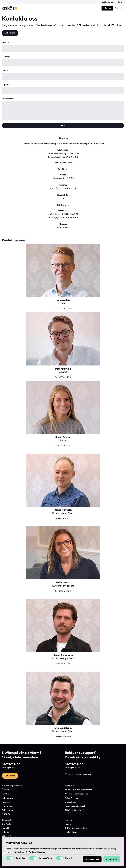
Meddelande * (8, 99)
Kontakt (5, 828)
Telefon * (6, 71)
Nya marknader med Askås (77, 794)
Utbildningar (71, 802)
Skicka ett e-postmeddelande (79, 774)
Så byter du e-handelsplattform (79, 790)
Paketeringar (8, 798)
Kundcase (6, 802)
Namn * (6, 43)
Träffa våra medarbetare (76, 828)
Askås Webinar (72, 798)
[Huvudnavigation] (122, 8)
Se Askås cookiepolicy (36, 852)
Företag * (6, 57)
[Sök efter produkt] (117, 8)
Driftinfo (6, 814)
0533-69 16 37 (65, 518)
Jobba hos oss (108, 2)
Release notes (8, 810)
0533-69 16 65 (65, 446)
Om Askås (6, 824)
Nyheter (119, 2)
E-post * (6, 85)
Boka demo (107, 8)
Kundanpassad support (75, 806)
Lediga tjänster (72, 832)
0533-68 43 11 (65, 591)
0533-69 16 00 (97, 144)
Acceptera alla (112, 859)
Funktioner (7, 794)
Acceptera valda (92, 859)
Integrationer (8, 806)
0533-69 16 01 (65, 736)
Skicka (63, 125)
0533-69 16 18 (65, 377)
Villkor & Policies (9, 836)
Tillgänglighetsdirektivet (76, 810)
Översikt (6, 790)
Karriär (68, 824)
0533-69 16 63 (65, 664)
